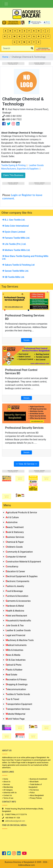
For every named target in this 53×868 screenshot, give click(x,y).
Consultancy (12, 567)
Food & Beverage (14, 591)
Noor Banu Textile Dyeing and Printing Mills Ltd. (25, 257)
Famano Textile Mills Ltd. (16, 238)
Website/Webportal (15, 714)
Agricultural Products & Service (21, 512)
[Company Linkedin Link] (18, 124)
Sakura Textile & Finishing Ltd (18, 265)
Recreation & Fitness (16, 680)
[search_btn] (32, 48)
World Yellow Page (15, 719)
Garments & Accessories (18, 601)
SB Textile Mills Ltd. (13, 277)
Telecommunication (16, 689)
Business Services (15, 537)
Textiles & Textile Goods (18, 694)
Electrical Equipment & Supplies (22, 576)
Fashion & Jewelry (15, 586)
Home (5, 57)
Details (26, 340)
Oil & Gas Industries (16, 660)
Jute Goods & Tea (15, 625)
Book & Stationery (15, 532)
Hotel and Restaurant (16, 616)
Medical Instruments (16, 645)
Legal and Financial (15, 635)
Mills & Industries (14, 650)
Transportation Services (18, 709)
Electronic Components (17, 581)
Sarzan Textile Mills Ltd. (15, 271)
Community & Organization (19, 552)
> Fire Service (34, 790)
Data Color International (15, 226)
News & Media (13, 655)
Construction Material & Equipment (23, 562)
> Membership (7, 787)
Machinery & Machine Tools (20, 640)
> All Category (7, 790)
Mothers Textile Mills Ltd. (16, 250)
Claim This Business (13, 175)
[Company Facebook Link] (4, 124)
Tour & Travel (12, 699)
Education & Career (15, 571)
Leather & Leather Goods (18, 630)
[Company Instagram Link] (13, 124)
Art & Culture (12, 517)
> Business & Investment (38, 779)
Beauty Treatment (15, 527)
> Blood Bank (34, 782)
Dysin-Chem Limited (14, 232)
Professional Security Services (24, 428)
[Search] (16, 48)
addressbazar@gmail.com (15, 821)
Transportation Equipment (19, 704)
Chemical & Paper (15, 542)
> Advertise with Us (9, 793)
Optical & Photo (14, 665)
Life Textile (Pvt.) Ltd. (14, 244)
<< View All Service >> (27, 464)
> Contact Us (7, 795)
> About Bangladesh (36, 795)
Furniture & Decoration (17, 596)
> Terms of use (8, 798)
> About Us (6, 782)
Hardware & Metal (15, 606)
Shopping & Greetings (17, 684)
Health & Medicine (15, 611)
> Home (5, 779)
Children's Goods (14, 547)
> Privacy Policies (35, 798)
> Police (32, 793)
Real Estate (11, 675)
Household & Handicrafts (18, 621)
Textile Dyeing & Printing (13, 165)
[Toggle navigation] (6, 4)
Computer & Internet (16, 557)
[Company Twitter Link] (9, 124)
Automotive (12, 522)
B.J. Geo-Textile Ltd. (14, 220)
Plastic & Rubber (14, 670)
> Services (6, 784)
